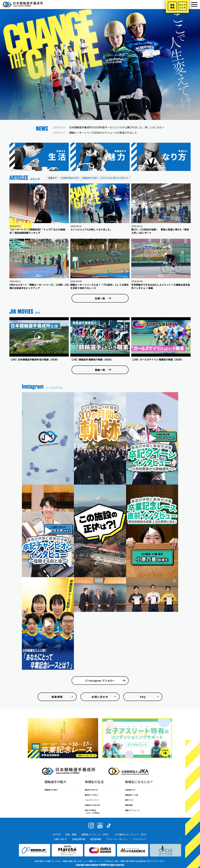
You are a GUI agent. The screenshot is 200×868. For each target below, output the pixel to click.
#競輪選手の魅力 (90, 178)
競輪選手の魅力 (51, 790)
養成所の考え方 (91, 790)
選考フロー (130, 800)
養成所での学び (91, 795)
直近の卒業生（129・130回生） (93, 811)
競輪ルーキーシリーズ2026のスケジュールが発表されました (103, 133)
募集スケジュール (132, 810)
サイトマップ (140, 839)
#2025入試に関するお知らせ (114, 178)
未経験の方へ (131, 790)
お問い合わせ (60, 839)
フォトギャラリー (92, 800)
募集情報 (172, 6)
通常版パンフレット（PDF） (96, 834)
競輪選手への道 (132, 795)
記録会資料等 (79, 839)
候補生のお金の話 (92, 805)
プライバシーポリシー (117, 839)
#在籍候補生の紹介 (70, 178)
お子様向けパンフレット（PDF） (131, 834)
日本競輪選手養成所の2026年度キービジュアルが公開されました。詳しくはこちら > (117, 127)
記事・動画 (71, 834)
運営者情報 (96, 839)
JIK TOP (56, 834)
